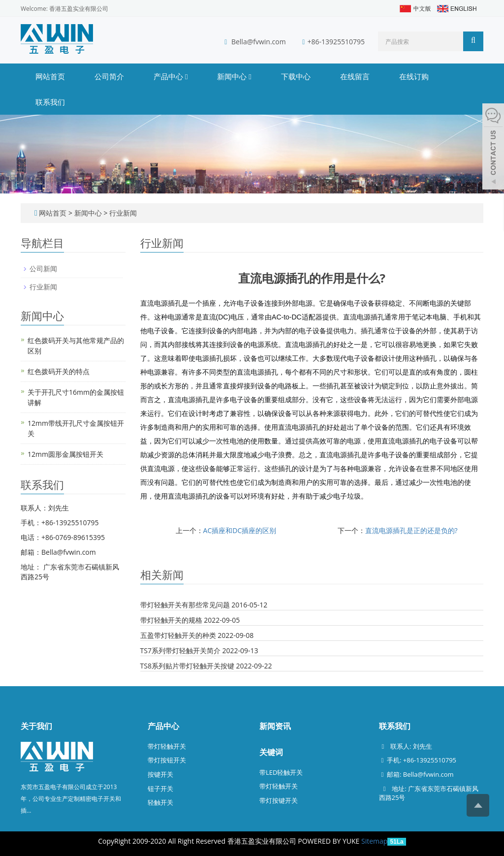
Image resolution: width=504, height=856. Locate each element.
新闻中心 (234, 76)
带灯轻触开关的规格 (171, 620)
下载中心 (296, 76)
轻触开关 (160, 802)
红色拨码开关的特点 (59, 371)
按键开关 (160, 774)
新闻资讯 (275, 726)
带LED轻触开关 (281, 772)
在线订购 (414, 76)
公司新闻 (43, 269)
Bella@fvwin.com (259, 42)
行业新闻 (122, 213)
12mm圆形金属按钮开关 (65, 454)
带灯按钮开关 (167, 760)
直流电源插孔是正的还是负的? (411, 530)
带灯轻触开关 (167, 746)
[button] (186, 76)
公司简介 (109, 76)
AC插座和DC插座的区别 (240, 530)
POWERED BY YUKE (330, 841)
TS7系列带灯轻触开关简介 (180, 650)
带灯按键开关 (279, 800)
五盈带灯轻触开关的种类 (178, 635)
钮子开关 (160, 789)
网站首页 (50, 76)
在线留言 (355, 76)
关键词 (271, 752)
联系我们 (50, 102)
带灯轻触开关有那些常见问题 (185, 605)
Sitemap (374, 841)
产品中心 (171, 76)
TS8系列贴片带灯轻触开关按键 (187, 666)
